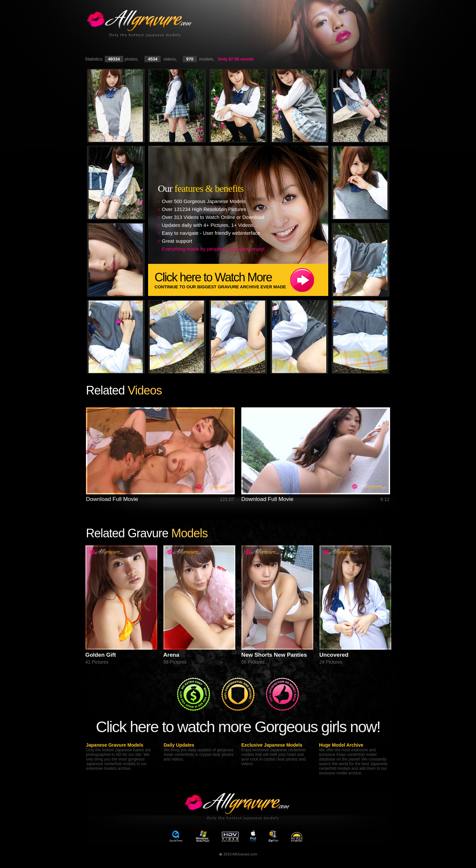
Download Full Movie (112, 499)
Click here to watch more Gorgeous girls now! (238, 727)
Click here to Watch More (241, 280)
